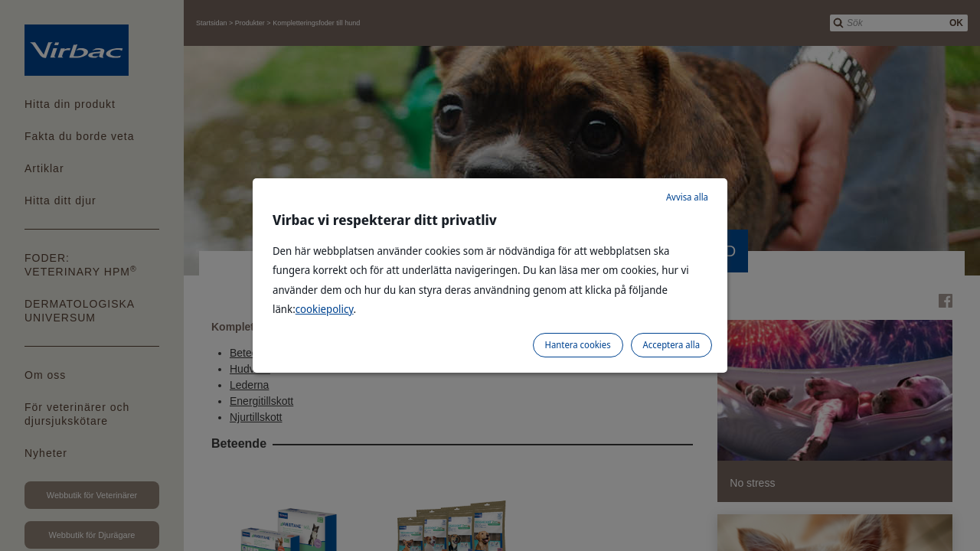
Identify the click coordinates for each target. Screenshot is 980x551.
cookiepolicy (325, 309)
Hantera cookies (578, 345)
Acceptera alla (671, 345)
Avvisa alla (687, 197)
